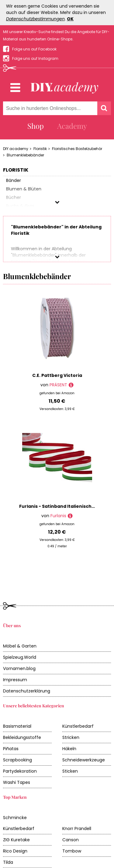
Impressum (15, 657)
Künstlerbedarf (78, 703)
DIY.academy (16, 149)
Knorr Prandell (77, 806)
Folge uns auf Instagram (35, 58)
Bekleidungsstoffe (22, 715)
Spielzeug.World (20, 634)
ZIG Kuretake (16, 817)
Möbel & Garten (20, 623)
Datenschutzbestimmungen (35, 19)
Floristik (40, 149)
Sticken (70, 748)
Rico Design (15, 828)
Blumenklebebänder (25, 155)
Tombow (72, 828)
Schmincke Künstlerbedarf (19, 800)
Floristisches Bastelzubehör (77, 149)
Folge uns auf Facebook (34, 49)
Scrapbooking (17, 737)
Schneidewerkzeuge (84, 737)
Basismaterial (17, 703)
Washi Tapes (17, 760)
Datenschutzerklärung (27, 668)
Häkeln (69, 726)
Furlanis (58, 516)
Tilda (8, 839)
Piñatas (11, 726)
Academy (72, 126)
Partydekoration (20, 748)
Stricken (71, 715)
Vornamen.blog (19, 646)
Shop (36, 126)
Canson (71, 817)
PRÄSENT (58, 385)
